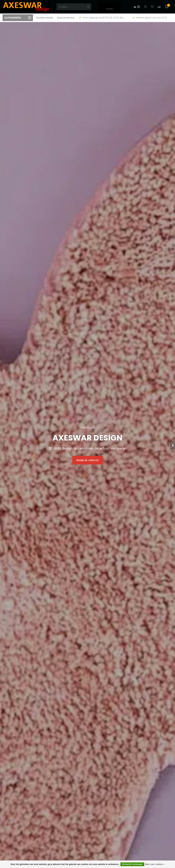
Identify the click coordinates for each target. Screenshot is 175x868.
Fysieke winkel (45, 18)
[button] (3, 445)
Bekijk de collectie (88, 460)
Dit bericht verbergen (132, 864)
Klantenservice (66, 18)
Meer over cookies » (155, 864)
